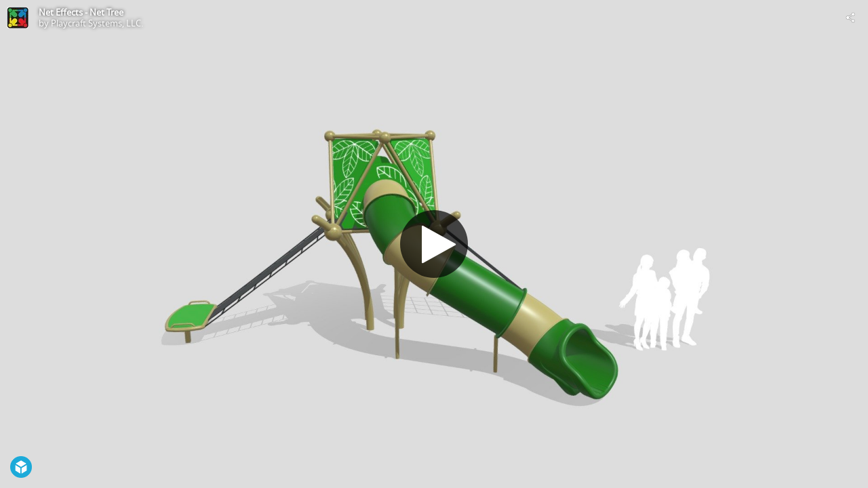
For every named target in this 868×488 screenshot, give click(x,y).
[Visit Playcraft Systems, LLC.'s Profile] (18, 18)
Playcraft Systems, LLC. (97, 23)
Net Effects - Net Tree (81, 12)
